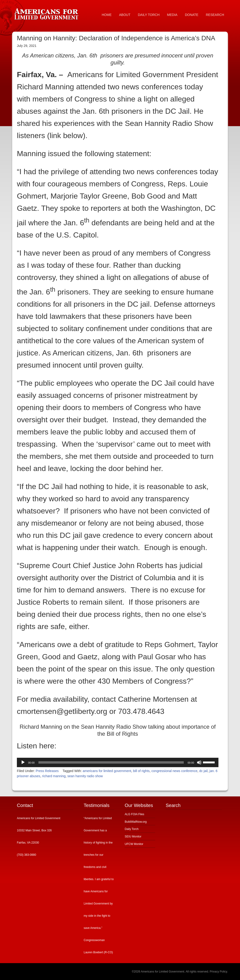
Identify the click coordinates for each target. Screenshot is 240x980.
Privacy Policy (218, 972)
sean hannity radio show (85, 776)
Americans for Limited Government (47, 13)
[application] (118, 762)
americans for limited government (107, 771)
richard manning (54, 776)
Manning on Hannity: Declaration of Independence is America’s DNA (116, 38)
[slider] (111, 762)
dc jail (203, 771)
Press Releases (47, 771)
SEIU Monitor (133, 837)
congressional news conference (174, 771)
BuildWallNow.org (136, 822)
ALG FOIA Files (134, 814)
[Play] (23, 762)
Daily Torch (132, 829)
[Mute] (199, 762)
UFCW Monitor (134, 844)
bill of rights (141, 771)
